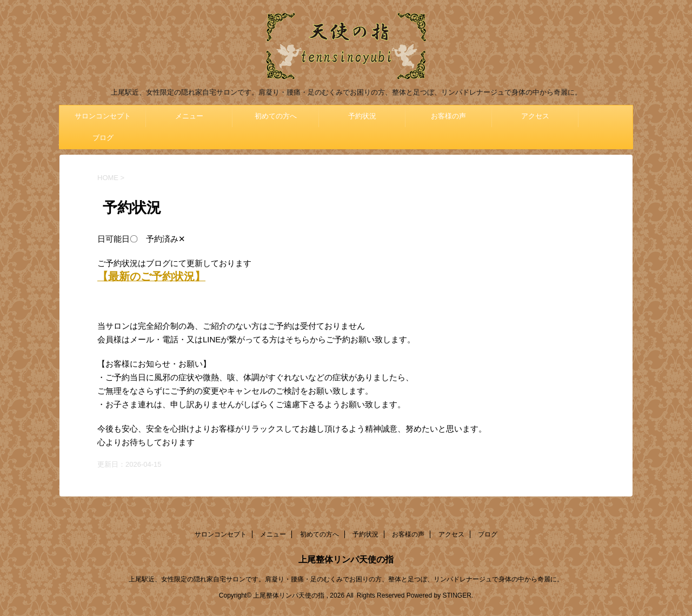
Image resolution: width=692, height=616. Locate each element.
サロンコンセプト (103, 116)
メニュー (189, 116)
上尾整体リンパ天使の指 (346, 559)
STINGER (457, 595)
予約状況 (362, 116)
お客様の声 (448, 116)
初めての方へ (276, 116)
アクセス (535, 116)
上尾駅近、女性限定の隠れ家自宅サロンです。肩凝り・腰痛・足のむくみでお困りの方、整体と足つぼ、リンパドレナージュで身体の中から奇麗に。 (346, 579)
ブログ (103, 138)
